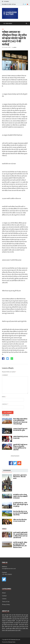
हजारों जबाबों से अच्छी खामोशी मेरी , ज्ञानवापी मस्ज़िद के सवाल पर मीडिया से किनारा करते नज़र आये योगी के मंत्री (20, 535)
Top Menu (6, 1)
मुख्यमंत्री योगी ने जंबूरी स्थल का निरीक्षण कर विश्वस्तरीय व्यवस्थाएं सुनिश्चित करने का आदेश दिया (20, 447)
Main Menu (9, 23)
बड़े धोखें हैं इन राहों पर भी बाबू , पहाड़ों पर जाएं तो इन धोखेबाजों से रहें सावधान (20, 496)
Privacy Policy (6, 604)
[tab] (7, 470)
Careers (4, 599)
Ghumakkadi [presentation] (7, 470)
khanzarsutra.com (16, 639)
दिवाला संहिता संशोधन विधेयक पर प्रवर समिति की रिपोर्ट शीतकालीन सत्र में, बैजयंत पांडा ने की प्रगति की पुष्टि (20, 421)
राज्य (3, 29)
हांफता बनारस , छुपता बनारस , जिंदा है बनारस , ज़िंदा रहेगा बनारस (20, 477)
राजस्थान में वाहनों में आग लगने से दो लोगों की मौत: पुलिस (20, 429)
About (4, 593)
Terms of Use (6, 601)
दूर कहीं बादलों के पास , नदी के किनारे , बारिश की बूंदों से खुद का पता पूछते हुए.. (21, 504)
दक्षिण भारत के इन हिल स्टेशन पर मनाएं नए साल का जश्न (20, 520)
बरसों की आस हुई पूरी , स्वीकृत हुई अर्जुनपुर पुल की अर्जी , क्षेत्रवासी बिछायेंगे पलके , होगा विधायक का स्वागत (20, 545)
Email (4, 397)
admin (15, 47)
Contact (5, 404)
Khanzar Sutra (12, 642)
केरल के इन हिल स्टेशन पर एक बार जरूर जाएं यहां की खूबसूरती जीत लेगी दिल (20, 513)
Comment (5, 375)
